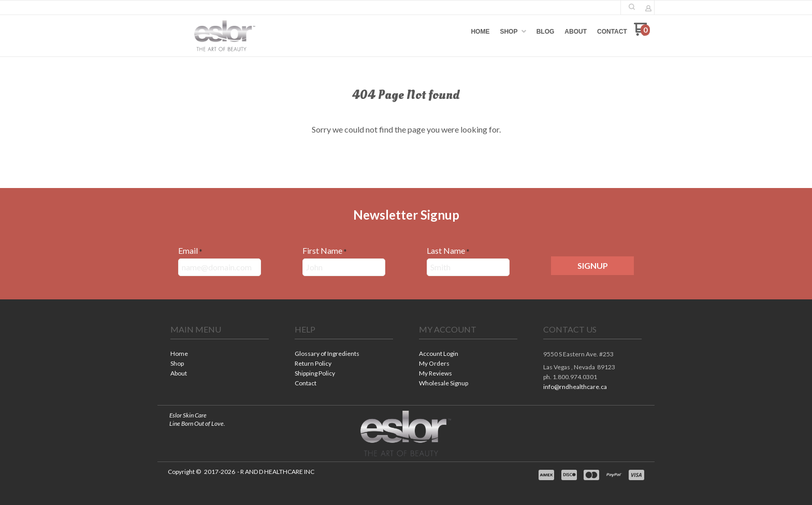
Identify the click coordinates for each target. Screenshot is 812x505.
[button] (632, 7)
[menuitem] (480, 32)
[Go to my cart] (642, 33)
